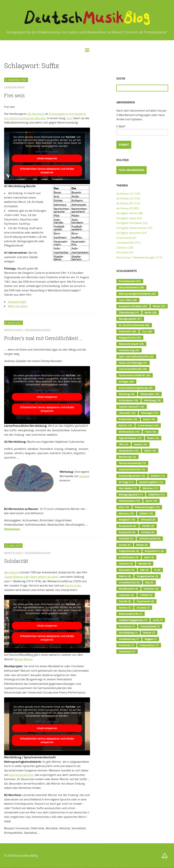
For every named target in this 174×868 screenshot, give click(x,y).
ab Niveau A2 (125, 198)
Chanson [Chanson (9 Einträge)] (126, 564)
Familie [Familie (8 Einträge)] (125, 601)
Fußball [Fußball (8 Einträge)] (146, 595)
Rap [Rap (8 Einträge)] (149, 582)
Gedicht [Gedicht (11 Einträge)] (158, 476)
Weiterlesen (12, 529)
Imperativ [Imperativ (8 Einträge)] (126, 595)
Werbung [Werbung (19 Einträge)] (127, 394)
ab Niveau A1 (125, 194)
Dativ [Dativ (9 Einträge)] (149, 557)
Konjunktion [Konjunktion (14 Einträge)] (129, 451)
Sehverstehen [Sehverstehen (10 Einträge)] (129, 501)
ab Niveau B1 (125, 203)
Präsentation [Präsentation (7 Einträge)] (149, 645)
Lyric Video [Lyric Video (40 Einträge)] (128, 300)
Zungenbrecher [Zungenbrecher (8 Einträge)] (147, 576)
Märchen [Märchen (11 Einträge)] (150, 488)
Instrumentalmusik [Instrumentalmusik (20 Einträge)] (133, 369)
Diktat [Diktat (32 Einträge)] (159, 306)
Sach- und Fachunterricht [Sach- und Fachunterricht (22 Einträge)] (136, 357)
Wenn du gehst (18, 306)
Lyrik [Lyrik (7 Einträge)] (158, 620)
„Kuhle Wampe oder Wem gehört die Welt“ (32, 577)
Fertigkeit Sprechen (129, 233)
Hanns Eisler (73, 585)
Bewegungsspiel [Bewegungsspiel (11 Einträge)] (131, 495)
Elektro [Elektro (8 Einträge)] (125, 576)
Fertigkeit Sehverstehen (132, 228)
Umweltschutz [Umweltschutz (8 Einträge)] (129, 582)
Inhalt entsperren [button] (47, 158)
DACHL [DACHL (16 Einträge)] (125, 425)
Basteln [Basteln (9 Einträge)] (145, 564)
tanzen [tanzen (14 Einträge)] (141, 444)
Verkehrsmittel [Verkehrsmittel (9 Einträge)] (150, 539)
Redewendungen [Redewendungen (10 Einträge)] (147, 507)
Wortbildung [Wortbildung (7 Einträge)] (128, 633)
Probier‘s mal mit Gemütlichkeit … (43, 338)
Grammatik (124, 238)
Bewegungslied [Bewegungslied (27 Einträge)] (130, 319)
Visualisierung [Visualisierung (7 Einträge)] (129, 639)
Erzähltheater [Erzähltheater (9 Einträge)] (129, 557)
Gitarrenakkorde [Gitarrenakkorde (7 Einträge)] (130, 614)
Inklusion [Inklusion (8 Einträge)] (151, 589)
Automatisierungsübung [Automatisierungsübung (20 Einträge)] (136, 388)
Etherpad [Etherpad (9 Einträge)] (148, 520)
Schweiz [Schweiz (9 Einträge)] (148, 532)
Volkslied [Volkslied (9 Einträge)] (126, 539)
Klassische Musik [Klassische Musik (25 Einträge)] (131, 344)
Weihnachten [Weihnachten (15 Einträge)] (129, 432)
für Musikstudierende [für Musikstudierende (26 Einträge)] (134, 325)
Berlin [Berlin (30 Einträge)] (151, 313)
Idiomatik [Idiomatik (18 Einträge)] (127, 413)
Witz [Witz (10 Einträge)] (124, 507)
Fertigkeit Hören (127, 213)
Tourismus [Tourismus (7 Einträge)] (127, 626)
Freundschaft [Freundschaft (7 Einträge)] (150, 626)
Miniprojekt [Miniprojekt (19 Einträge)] (150, 394)
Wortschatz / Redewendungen (136, 257)
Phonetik (122, 252)
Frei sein (14, 95)
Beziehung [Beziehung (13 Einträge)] (127, 457)
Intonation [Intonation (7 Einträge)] (127, 652)
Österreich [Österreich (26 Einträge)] (127, 331)
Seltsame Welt (17, 302)
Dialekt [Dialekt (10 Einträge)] (146, 513)
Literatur (122, 248)
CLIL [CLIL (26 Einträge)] (147, 331)
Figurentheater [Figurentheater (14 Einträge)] (130, 438)
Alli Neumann (36, 114)
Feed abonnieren (131, 170)
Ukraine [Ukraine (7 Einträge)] (143, 608)
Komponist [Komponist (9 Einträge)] (127, 532)
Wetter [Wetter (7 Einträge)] (149, 633)
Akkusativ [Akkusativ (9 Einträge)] (127, 570)
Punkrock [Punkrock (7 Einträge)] (126, 645)
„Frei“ (70, 118)
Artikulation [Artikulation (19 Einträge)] (128, 400)
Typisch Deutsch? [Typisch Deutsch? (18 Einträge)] (131, 407)
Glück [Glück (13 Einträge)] (150, 451)
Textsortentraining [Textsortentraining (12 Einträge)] (132, 463)
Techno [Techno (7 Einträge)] (125, 608)
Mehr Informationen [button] (47, 152)
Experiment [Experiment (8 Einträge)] (145, 601)
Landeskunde (125, 243)
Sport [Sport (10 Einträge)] (151, 501)
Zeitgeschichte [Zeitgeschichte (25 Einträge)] (130, 338)
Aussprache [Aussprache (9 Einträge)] (127, 526)
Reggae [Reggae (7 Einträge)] (151, 639)
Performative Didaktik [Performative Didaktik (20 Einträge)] (134, 375)
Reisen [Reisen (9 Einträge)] (142, 545)
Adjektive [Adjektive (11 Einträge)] (157, 495)
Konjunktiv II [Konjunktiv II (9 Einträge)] (154, 551)
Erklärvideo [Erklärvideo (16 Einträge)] (128, 419)
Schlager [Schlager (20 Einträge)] (126, 382)
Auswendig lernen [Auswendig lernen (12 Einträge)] (132, 476)
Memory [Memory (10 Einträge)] (126, 513)
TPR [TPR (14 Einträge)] (124, 444)
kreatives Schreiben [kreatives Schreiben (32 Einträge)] (133, 306)
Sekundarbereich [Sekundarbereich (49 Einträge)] (131, 287)
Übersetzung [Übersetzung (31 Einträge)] (129, 313)
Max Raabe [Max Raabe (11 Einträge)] (128, 488)
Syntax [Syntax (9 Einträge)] (125, 545)
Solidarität (16, 561)
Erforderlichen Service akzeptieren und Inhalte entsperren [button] (47, 171)
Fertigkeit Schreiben (129, 223)
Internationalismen (21, 775)
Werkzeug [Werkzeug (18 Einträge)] (152, 400)
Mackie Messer (24, 659)
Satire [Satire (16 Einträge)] (149, 419)
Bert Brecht (11, 572)
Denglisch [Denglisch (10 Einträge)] (127, 520)
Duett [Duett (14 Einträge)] (153, 438)
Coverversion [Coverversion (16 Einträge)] (148, 425)
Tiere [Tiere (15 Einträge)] (151, 432)
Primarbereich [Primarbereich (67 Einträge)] (130, 281)
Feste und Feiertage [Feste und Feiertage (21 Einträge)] (133, 363)
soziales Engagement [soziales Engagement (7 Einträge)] (133, 620)
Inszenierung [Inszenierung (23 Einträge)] (129, 350)
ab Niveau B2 (125, 208)
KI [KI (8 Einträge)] (157, 570)
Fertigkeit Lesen (126, 218)
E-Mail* (142, 130)
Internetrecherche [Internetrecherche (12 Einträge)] (132, 469)
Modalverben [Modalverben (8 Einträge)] (128, 589)
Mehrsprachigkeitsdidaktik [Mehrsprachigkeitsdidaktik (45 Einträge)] (137, 294)
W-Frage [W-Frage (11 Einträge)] (126, 482)
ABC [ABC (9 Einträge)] (144, 570)
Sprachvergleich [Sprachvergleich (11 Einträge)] (151, 482)
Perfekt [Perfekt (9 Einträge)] (148, 526)
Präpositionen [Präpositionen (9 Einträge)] (129, 551)
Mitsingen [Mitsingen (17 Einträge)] (150, 413)
